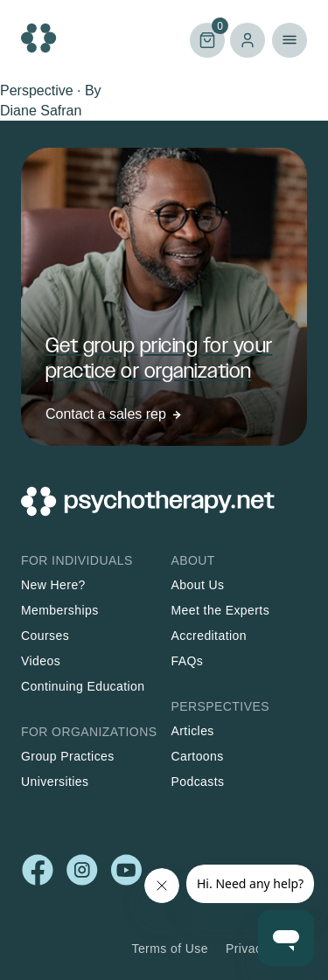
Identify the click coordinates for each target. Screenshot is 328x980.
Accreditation (209, 636)
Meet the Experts (221, 610)
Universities (55, 782)
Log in (248, 40)
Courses (45, 636)
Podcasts (198, 782)
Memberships (60, 610)
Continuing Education (83, 686)
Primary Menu (290, 40)
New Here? (53, 585)
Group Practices (68, 756)
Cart (207, 39)
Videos (41, 661)
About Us (198, 585)
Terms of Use (170, 949)
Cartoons (198, 756)
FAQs (188, 661)
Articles (193, 731)
